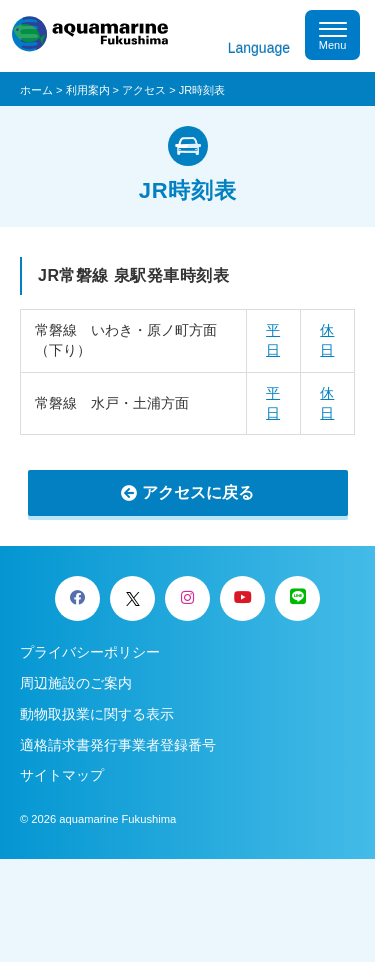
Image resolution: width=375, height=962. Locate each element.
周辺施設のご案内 (76, 683)
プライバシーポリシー (90, 652)
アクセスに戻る (198, 492)
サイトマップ (62, 775)
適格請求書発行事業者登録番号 (118, 745)
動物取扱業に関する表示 (97, 714)
